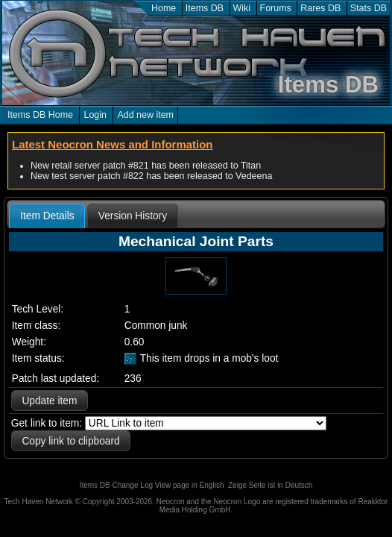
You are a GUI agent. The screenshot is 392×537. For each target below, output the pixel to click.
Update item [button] (49, 401)
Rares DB (320, 8)
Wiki (242, 8)
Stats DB (369, 8)
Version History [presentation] (133, 216)
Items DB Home (40, 115)
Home (164, 8)
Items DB (205, 8)
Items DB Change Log (116, 485)
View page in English (190, 485)
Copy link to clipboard (70, 441)
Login (95, 115)
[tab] (47, 216)
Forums (276, 8)
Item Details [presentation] (47, 216)
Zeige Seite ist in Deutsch (270, 485)
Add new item (145, 115)
